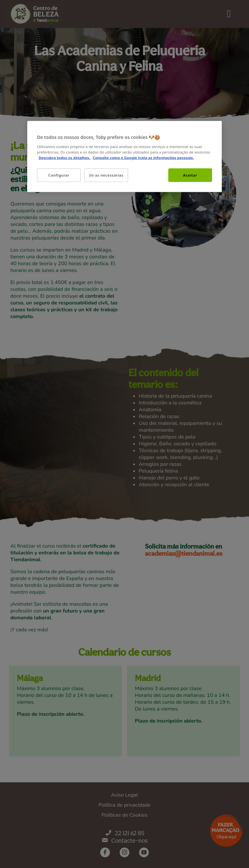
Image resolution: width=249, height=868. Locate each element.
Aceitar (190, 175)
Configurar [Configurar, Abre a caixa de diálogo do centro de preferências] (59, 175)
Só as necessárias (106, 175)
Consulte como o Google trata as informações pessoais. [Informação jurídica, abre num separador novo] (143, 157)
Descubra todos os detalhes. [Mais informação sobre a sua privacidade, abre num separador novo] (65, 157)
